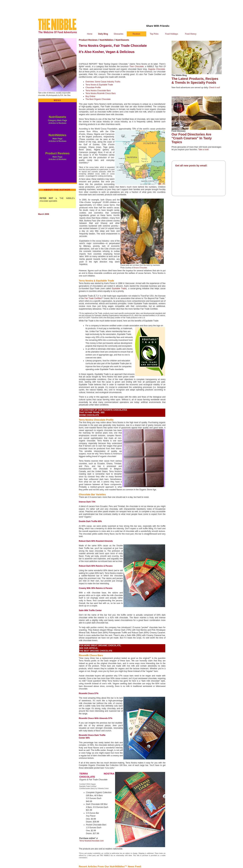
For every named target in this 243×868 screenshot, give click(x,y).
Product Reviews (57, 153)
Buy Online (90, 96)
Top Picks (154, 34)
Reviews (136, 34)
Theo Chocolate (136, 66)
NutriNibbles (57, 135)
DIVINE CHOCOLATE (89, 415)
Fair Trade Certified (93, 298)
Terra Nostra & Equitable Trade (99, 85)
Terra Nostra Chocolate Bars (98, 91)
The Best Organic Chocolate (98, 99)
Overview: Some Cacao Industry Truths (103, 82)
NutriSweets (57, 117)
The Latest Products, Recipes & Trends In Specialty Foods (195, 81)
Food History (191, 34)
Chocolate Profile (93, 88)
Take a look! (203, 150)
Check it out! (214, 88)
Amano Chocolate (140, 268)
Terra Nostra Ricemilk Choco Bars (101, 93)
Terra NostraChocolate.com (92, 841)
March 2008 (44, 214)
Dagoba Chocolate (157, 69)
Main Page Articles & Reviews (57, 140)
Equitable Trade (119, 288)
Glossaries (118, 34)
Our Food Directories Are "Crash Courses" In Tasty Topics (192, 138)
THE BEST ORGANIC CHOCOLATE (96, 651)
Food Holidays (172, 34)
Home (90, 34)
